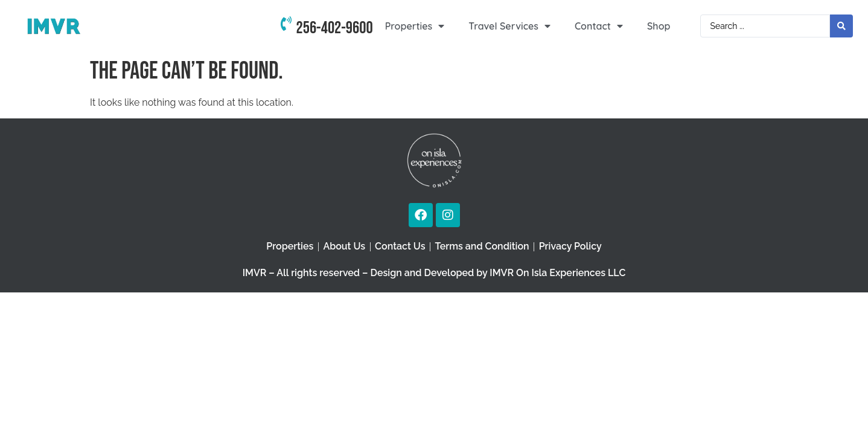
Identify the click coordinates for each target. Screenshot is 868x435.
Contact (599, 26)
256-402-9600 (335, 28)
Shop (659, 26)
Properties (415, 26)
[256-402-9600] (286, 26)
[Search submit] (841, 26)
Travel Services (509, 26)
